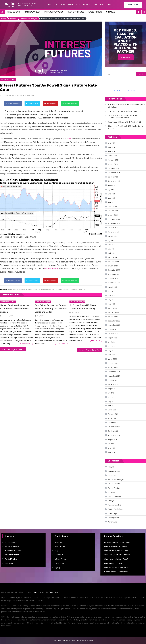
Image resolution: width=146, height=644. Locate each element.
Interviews (110, 12)
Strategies (112, 501)
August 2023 (112, 287)
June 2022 (111, 346)
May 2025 (111, 198)
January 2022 (113, 367)
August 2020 (112, 439)
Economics (112, 475)
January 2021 (113, 418)
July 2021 (111, 393)
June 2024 (111, 245)
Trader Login (59, 563)
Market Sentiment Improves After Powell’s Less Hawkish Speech (15, 309)
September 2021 (114, 384)
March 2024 (112, 257)
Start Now (126, 57)
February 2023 (113, 312)
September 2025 (114, 181)
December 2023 (114, 270)
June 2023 (111, 295)
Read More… (27, 344)
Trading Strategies (76, 12)
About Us (53, 5)
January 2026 (113, 164)
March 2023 (112, 308)
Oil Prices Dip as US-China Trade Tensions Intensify (83, 307)
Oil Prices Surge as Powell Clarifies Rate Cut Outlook (14, 349)
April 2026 (111, 151)
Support (87, 5)
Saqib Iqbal (35, 95)
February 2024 (113, 262)
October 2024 (113, 228)
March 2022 (112, 359)
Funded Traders (95, 12)
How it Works (60, 546)
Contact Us (59, 555)
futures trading (68, 289)
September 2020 (114, 435)
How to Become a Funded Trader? (117, 542)
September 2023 (114, 283)
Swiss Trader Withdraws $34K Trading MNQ (124, 122)
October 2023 (113, 278)
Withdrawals (112, 522)
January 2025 (113, 215)
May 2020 (111, 452)
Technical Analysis (32, 12)
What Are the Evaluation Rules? (116, 551)
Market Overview (114, 496)
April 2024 (111, 253)
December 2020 (114, 423)
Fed (70, 139)
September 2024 (114, 232)
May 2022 (111, 351)
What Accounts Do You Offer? (116, 546)
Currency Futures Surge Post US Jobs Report (90, 350)
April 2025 (111, 202)
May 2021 (111, 401)
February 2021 (113, 414)
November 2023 (114, 274)
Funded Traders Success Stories (116, 572)
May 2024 (111, 249)
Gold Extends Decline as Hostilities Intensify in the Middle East (127, 106)
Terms (36, 592)
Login (109, 5)
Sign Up (57, 567)
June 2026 (111, 143)
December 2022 (114, 321)
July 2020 (111, 444)
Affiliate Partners (54, 592)
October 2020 (113, 431)
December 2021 (114, 372)
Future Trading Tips (33, 289)
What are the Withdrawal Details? (117, 567)
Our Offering (66, 5)
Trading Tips (112, 513)
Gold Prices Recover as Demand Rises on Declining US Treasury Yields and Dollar (51, 309)
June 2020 (111, 448)
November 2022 (114, 325)
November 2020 (114, 427)
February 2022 (113, 363)
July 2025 (111, 189)
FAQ (56, 551)
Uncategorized (113, 518)
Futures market (46, 289)
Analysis (111, 467)
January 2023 (113, 317)
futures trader (57, 289)
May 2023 (111, 300)
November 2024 (114, 223)
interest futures (51, 268)
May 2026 (111, 147)
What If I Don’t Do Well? (113, 563)
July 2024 (111, 240)
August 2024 (112, 236)
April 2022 (111, 355)
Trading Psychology (115, 509)
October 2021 (113, 380)
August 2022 (112, 338)
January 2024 (113, 266)
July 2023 (111, 291)
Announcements (13, 12)
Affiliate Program (61, 559)
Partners (99, 5)
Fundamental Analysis (54, 12)
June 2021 (111, 397)
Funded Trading (114, 488)
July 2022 (111, 342)
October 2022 (113, 329)
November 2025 (114, 173)
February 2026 (113, 160)
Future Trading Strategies (17, 289)
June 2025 (111, 194)
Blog (78, 5)
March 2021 (112, 410)
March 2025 (112, 206)
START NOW (133, 5)
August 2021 (112, 389)
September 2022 (114, 334)
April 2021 (111, 406)
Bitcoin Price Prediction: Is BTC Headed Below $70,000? (125, 127)
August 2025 (112, 185)
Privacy (43, 592)
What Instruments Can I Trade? (116, 559)
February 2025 (113, 211)
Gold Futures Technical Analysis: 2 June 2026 (125, 111)
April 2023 (111, 304)
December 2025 (114, 168)
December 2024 (114, 219)
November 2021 (114, 376)
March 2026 (112, 156)
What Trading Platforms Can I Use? (118, 555)
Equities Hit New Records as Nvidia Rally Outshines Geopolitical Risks (123, 116)
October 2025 (113, 177)
